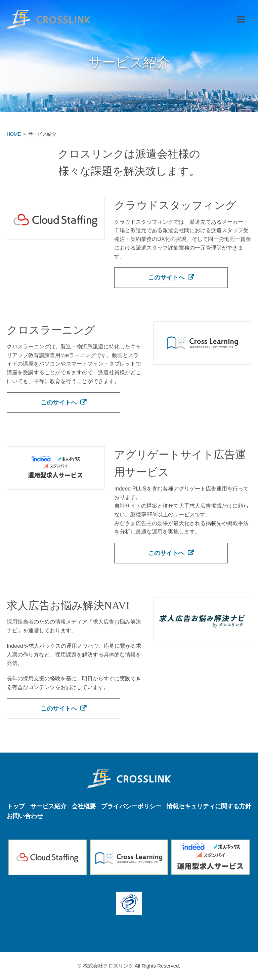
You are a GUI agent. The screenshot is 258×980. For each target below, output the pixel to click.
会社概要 (84, 806)
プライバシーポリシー (131, 806)
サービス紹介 (48, 806)
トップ (16, 806)
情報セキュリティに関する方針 (209, 806)
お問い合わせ (25, 816)
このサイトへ (166, 278)
